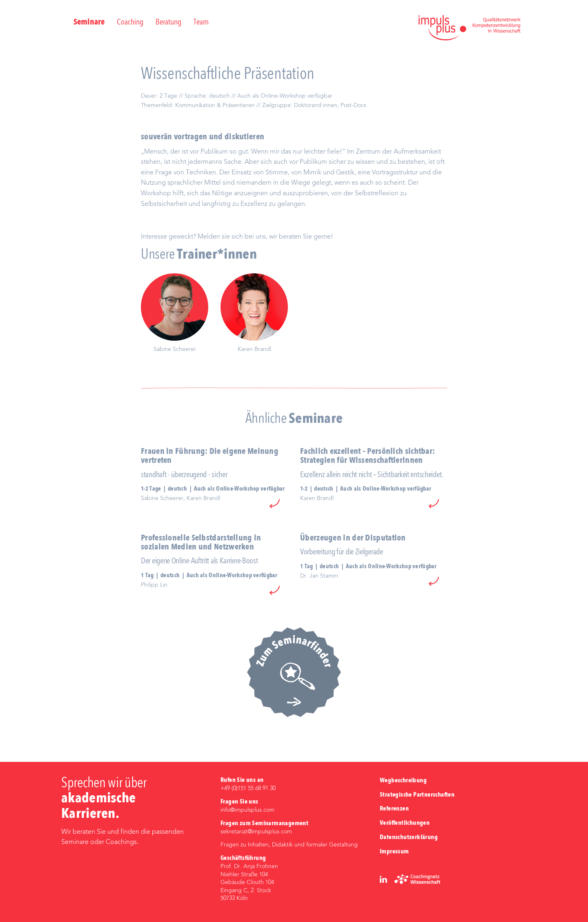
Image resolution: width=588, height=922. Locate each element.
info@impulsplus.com (247, 810)
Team (201, 22)
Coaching (130, 22)
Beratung (168, 22)
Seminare (89, 22)
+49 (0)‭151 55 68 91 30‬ (248, 788)
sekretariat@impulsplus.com (256, 832)
